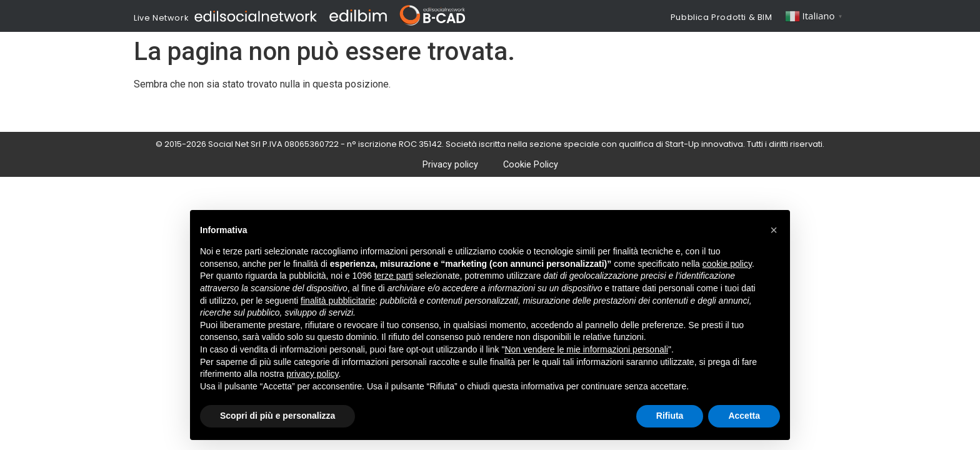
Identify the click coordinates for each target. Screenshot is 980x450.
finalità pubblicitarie (338, 301)
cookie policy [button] (727, 264)
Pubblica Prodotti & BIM (722, 17)
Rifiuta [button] (670, 416)
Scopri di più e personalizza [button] (277, 416)
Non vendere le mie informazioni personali (586, 349)
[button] (774, 230)
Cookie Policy (531, 165)
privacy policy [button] (313, 374)
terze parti (394, 276)
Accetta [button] (744, 416)
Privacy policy (450, 165)
